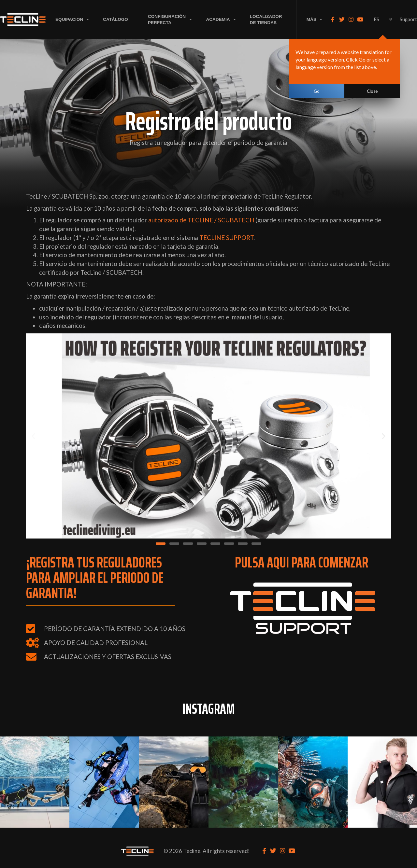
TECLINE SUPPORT (226, 238)
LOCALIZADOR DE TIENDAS (266, 20)
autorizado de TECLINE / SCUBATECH (201, 220)
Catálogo (115, 19)
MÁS (311, 19)
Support (408, 19)
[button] (33, 436)
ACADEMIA (218, 19)
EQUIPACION (69, 19)
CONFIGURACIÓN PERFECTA (167, 20)
